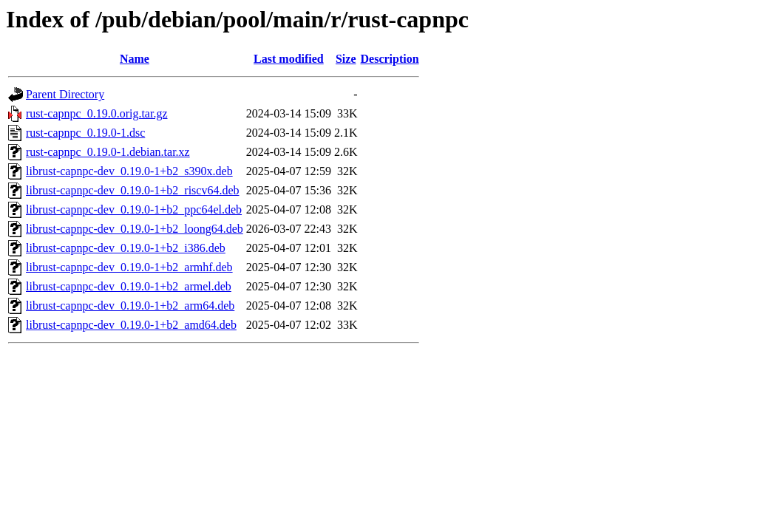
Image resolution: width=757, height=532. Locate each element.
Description (390, 59)
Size (346, 59)
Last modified (289, 59)
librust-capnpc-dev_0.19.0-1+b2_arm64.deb (130, 306)
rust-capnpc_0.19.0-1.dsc (85, 133)
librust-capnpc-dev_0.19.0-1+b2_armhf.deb (129, 267)
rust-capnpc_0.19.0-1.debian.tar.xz (108, 152)
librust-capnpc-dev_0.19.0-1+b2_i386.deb (126, 248)
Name (135, 59)
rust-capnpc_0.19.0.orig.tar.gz (97, 113)
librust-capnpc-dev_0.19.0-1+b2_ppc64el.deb (134, 209)
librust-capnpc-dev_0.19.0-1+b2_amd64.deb (131, 325)
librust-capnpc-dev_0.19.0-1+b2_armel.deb (129, 286)
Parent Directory (65, 94)
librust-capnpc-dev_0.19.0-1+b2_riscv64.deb (133, 190)
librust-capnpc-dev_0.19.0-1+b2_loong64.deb (135, 229)
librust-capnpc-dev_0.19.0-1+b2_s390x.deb (129, 171)
